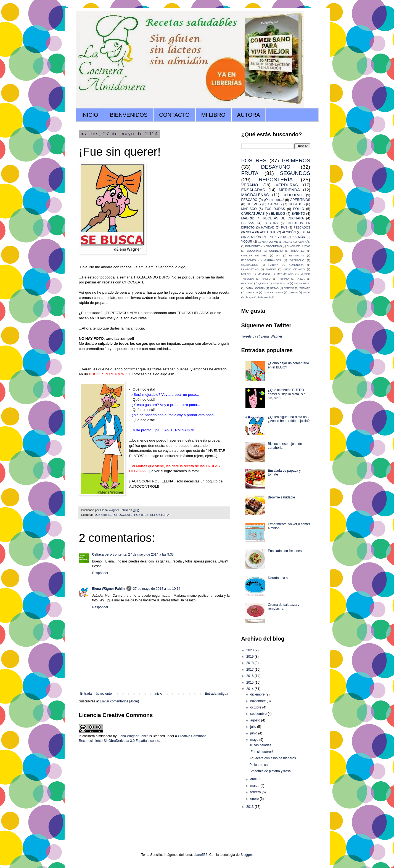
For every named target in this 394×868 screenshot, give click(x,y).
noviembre (258, 701)
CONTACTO (174, 115)
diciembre (258, 694)
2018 (250, 663)
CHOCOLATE (123, 515)
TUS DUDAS (275, 209)
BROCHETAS (274, 246)
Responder (100, 573)
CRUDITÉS (298, 251)
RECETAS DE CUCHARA (283, 218)
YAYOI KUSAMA (273, 292)
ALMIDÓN (289, 232)
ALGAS (288, 242)
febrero (256, 792)
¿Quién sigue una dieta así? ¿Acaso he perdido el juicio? (289, 419)
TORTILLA (252, 292)
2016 (250, 676)
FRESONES (249, 260)
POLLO (299, 209)
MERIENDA (289, 190)
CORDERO (276, 251)
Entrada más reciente (96, 694)
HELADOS (297, 204)
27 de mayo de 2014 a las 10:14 (157, 589)
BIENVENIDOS (129, 115)
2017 (250, 670)
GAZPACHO (297, 260)
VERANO (250, 185)
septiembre (259, 714)
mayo (255, 740)
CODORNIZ (254, 251)
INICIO (90, 115)
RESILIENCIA (281, 283)
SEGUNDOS (295, 173)
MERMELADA (285, 274)
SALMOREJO (302, 283)
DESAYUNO (276, 167)
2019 (250, 657)
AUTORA (249, 115)
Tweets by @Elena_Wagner (262, 336)
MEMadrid (264, 274)
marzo (255, 786)
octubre (256, 707)
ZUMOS (293, 292)
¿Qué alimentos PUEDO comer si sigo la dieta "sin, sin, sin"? (287, 394)
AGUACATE (268, 232)
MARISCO (249, 209)
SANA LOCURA (255, 288)
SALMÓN (299, 237)
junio (254, 733)
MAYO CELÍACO (294, 269)
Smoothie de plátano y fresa (270, 771)
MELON (246, 274)
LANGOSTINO (250, 269)
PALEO (266, 279)
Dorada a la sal (279, 578)
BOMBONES (253, 246)
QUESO (263, 283)
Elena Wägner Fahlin (109, 589)
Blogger (246, 855)
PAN (284, 227)
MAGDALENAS (255, 195)
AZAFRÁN (304, 242)
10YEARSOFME (268, 242)
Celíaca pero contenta (109, 554)
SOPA (250, 232)
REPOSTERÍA (160, 515)
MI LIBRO (213, 115)
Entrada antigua (217, 694)
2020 (250, 650)
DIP (278, 255)
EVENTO (298, 214)
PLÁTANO (247, 283)
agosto (256, 720)
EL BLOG (278, 214)
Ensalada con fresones (285, 551)
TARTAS (289, 288)
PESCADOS (302, 227)
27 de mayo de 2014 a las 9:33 (151, 554)
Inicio (158, 694)
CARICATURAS (253, 214)
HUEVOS (254, 204)
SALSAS (248, 223)
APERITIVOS (300, 200)
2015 (250, 683)
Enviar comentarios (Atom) (120, 701)
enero (255, 799)
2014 (250, 689)
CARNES (275, 204)
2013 (250, 807)
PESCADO (249, 200)
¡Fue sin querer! (261, 752)
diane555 (201, 855)
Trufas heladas (260, 745)
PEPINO (284, 279)
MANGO (271, 269)
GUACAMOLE (250, 265)
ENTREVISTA (277, 237)
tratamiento (265, 297)
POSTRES (141, 515)
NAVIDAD (268, 227)
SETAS (274, 288)
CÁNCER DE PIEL (254, 255)
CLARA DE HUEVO (298, 246)
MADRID (248, 218)
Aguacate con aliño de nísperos (273, 758)
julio (254, 727)
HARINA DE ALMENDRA (286, 265)
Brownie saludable (281, 497)
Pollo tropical (259, 765)
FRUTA (250, 173)
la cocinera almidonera (96, 736)
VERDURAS (287, 185)
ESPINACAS (297, 255)
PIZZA (301, 279)
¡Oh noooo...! (104, 515)
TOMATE (305, 288)
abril (254, 779)
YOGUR (247, 241)
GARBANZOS (273, 260)
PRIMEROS (296, 160)
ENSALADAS (253, 190)
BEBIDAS (271, 223)
